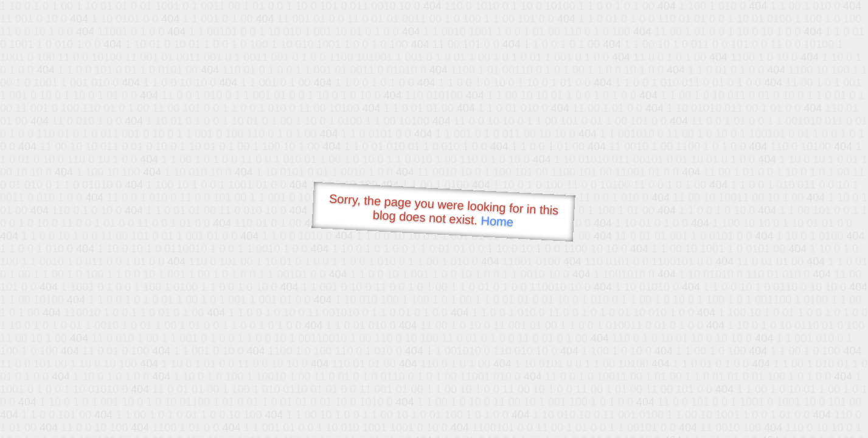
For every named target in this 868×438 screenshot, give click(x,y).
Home (497, 221)
